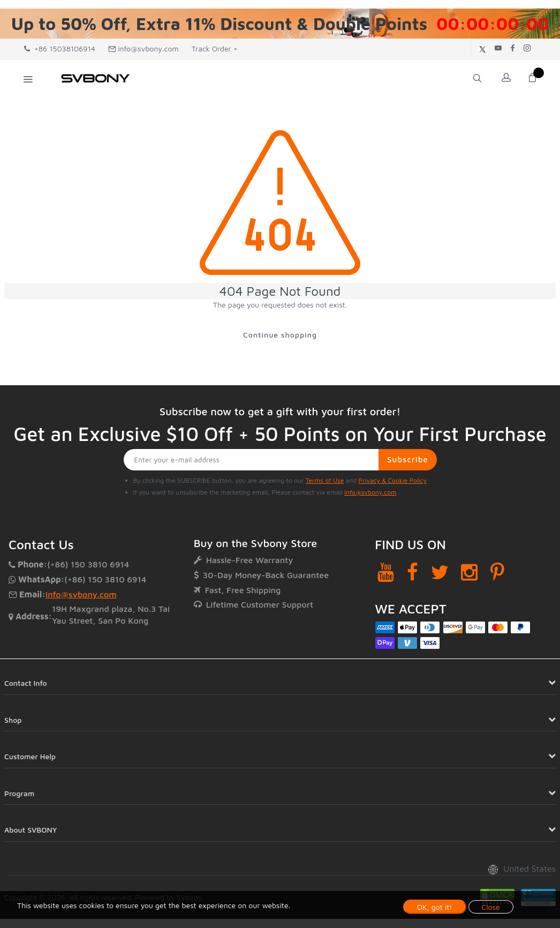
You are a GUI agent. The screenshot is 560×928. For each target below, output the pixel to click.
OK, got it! (435, 907)
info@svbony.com (143, 48)
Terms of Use (325, 480)
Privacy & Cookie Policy (393, 480)
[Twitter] (440, 572)
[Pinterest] (497, 572)
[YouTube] (386, 572)
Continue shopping (280, 335)
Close (491, 907)
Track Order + (215, 48)
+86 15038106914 (60, 48)
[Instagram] (469, 572)
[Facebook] (413, 572)
